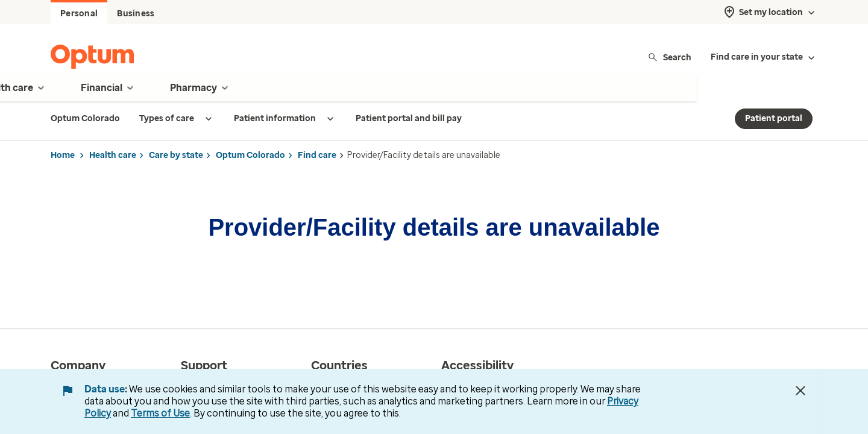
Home (63, 155)
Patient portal (774, 118)
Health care (113, 155)
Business (136, 14)
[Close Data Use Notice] (800, 391)
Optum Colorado (250, 155)
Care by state (176, 155)
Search (669, 57)
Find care (317, 155)
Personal (79, 14)
